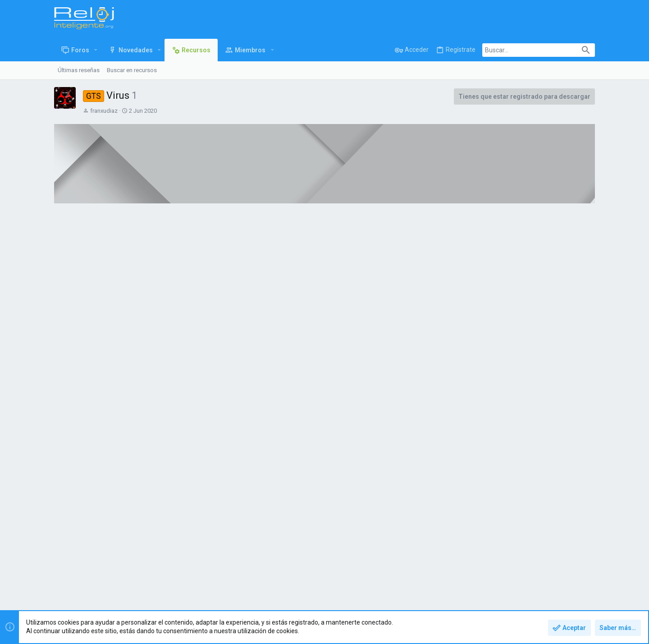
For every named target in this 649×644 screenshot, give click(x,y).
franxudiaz (104, 111)
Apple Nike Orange (538, 454)
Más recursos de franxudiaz (531, 376)
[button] (96, 50)
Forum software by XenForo (127, 600)
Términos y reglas (463, 576)
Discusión (206, 243)
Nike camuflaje (533, 435)
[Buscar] (539, 50)
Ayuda (560, 576)
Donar (124, 243)
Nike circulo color (536, 389)
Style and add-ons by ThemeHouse (249, 600)
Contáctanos (418, 576)
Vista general (81, 243)
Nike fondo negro (536, 408)
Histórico (162, 243)
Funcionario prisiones (542, 473)
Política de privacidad (519, 576)
